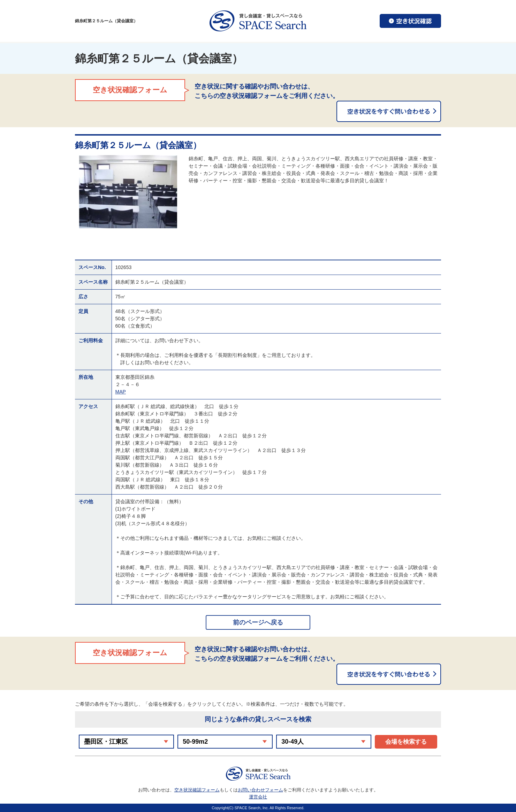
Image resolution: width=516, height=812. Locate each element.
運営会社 (258, 797)
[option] (128, 192)
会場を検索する (406, 742)
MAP (121, 392)
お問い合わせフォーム (260, 790)
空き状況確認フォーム (197, 790)
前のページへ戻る (258, 622)
